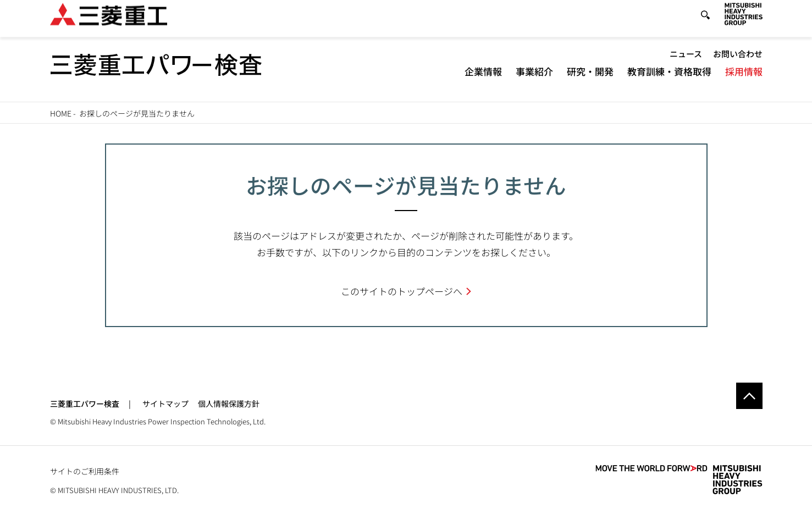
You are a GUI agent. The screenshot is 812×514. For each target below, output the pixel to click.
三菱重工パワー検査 (85, 404)
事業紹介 (534, 80)
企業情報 (483, 80)
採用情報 (744, 80)
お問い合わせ (738, 62)
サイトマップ (165, 404)
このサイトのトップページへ (402, 291)
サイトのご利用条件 (85, 471)
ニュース (686, 62)
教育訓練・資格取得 (669, 80)
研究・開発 (590, 80)
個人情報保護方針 (229, 404)
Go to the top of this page (749, 396)
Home (61, 113)
